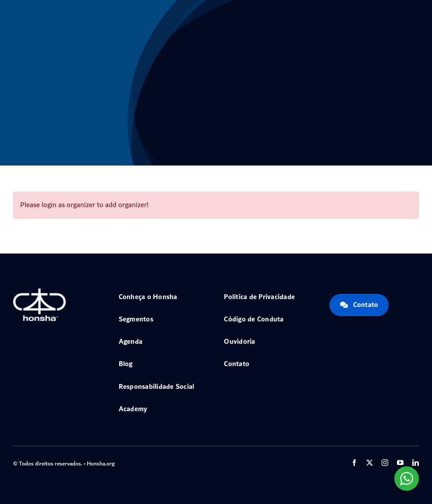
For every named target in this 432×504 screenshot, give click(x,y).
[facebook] (354, 463)
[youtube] (400, 463)
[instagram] (385, 463)
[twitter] (370, 463)
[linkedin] (416, 463)
